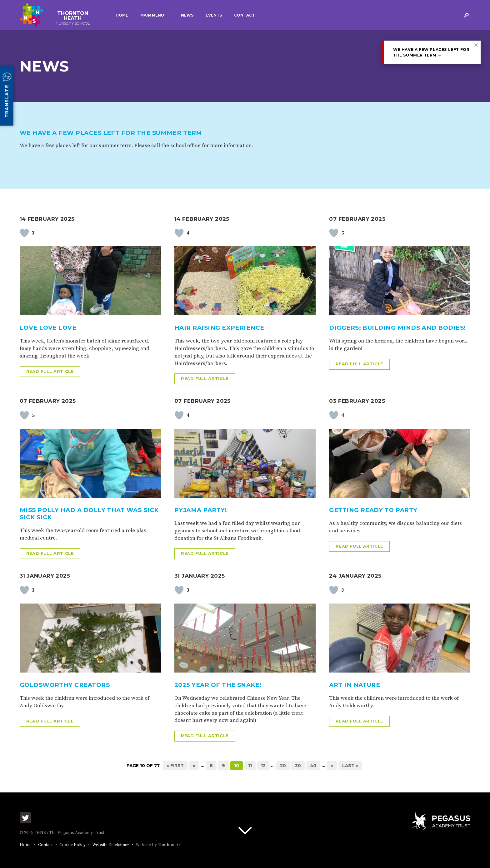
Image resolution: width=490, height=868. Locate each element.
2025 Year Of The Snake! (218, 685)
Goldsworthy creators (65, 685)
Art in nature (355, 685)
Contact (244, 15)
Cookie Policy (72, 845)
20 (283, 766)
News (187, 15)
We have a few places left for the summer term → (431, 52)
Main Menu (152, 15)
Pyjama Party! (201, 510)
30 (298, 766)
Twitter (25, 818)
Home (122, 15)
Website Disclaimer (111, 845)
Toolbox (166, 845)
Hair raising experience (219, 328)
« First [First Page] (175, 766)
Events (214, 15)
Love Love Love (48, 328)
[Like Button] (24, 233)
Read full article (50, 371)
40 (313, 766)
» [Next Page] (332, 766)
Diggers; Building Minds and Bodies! (397, 328)
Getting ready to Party (373, 510)
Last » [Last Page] (350, 766)
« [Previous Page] (194, 766)
